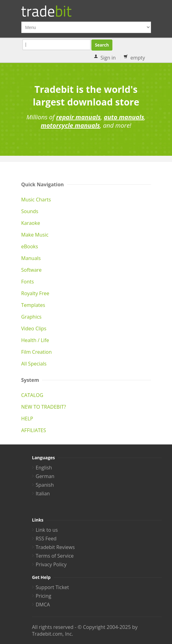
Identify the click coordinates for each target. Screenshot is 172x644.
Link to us (47, 530)
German (45, 476)
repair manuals (78, 117)
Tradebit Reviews (55, 547)
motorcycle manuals (70, 125)
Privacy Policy (51, 564)
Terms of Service (55, 556)
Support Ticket (52, 587)
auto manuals (124, 117)
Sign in (108, 58)
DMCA (43, 605)
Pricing (44, 596)
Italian (43, 493)
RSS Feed (46, 539)
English (44, 468)
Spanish (45, 485)
